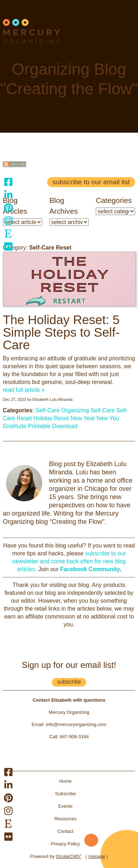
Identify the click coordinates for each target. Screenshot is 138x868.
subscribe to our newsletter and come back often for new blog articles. (69, 561)
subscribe (69, 682)
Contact (66, 831)
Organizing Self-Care (88, 410)
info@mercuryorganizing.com (76, 724)
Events (65, 806)
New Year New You (95, 418)
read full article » (24, 390)
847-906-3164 (74, 737)
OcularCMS (69, 856)
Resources (65, 819)
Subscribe (65, 794)
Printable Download (53, 426)
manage (97, 856)
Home (66, 781)
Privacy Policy (66, 844)
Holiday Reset (51, 418)
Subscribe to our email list (91, 182)
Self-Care (48, 410)
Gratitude (15, 426)
